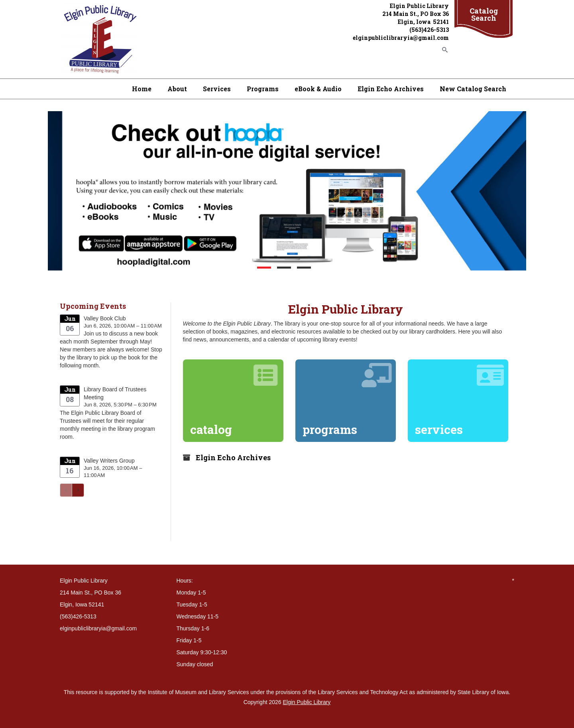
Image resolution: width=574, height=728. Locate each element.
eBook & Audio (318, 89)
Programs (263, 89)
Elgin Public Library (307, 702)
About (177, 89)
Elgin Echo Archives (391, 89)
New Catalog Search (473, 89)
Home (142, 89)
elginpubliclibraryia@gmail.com (401, 38)
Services (217, 89)
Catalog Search (484, 14)
